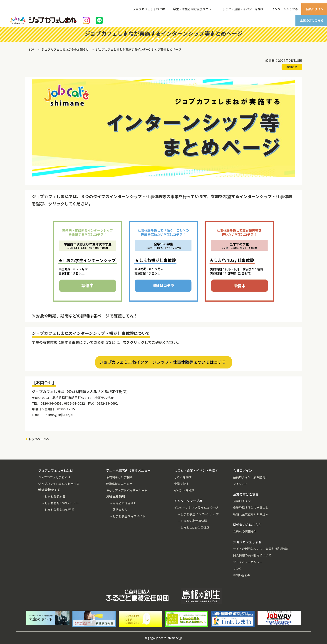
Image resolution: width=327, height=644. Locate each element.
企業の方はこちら (312, 20)
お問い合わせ (242, 575)
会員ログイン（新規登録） (251, 477)
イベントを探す (184, 490)
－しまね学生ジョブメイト (127, 516)
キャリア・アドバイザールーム (127, 490)
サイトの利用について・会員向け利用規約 (261, 549)
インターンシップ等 (285, 9)
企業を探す (181, 484)
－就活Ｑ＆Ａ (118, 510)
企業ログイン (242, 501)
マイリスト (240, 484)
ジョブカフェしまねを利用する (59, 484)
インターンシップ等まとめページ (196, 508)
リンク (237, 569)
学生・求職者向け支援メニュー (194, 9)
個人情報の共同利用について (252, 555)
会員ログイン (315, 9)
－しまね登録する (54, 496)
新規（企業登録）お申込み (251, 514)
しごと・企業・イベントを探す (243, 9)
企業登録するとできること (251, 508)
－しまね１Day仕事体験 (193, 527)
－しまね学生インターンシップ (198, 514)
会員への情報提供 (245, 531)
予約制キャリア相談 (119, 477)
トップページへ (39, 439)
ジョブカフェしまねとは (149, 9)
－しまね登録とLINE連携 (58, 510)
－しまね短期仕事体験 (192, 521)
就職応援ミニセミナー (121, 484)
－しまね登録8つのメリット (60, 503)
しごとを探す (183, 477)
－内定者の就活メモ (123, 503)
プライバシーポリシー (248, 562)
